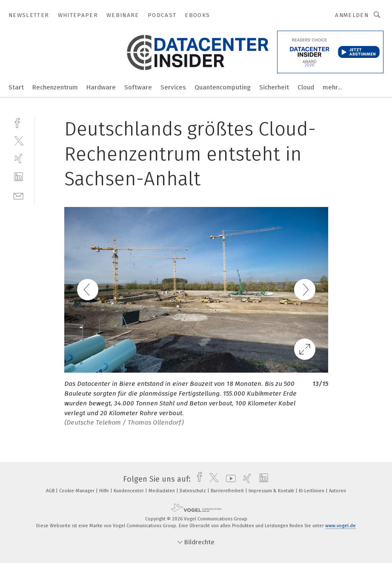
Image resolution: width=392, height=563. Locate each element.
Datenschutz (193, 491)
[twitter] (19, 140)
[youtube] (229, 479)
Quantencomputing (223, 87)
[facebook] (19, 122)
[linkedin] (19, 177)
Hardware (101, 87)
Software (138, 87)
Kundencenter (129, 491)
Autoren (338, 491)
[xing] (19, 159)
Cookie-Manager (77, 491)
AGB (51, 491)
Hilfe (105, 491)
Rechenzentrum (55, 87)
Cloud (306, 87)
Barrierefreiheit (228, 491)
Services (173, 87)
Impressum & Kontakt (272, 491)
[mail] (19, 195)
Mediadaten (162, 491)
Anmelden (352, 15)
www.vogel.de (340, 526)
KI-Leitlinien (312, 491)
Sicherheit (274, 87)
